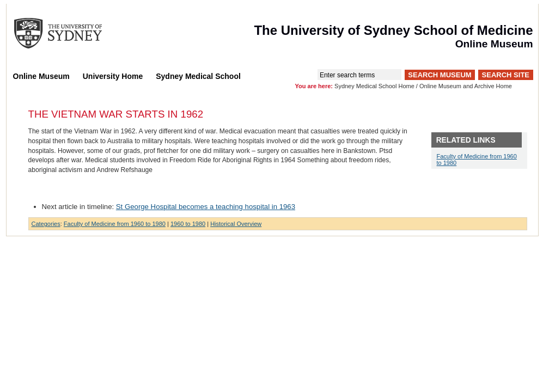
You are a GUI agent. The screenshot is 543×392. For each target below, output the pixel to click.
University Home (113, 76)
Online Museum (41, 76)
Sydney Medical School (198, 76)
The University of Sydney (69, 33)
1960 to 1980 (188, 224)
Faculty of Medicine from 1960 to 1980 (115, 224)
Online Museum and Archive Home (466, 86)
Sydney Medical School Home (374, 86)
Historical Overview (236, 224)
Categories (46, 224)
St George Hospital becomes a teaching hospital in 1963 (206, 207)
